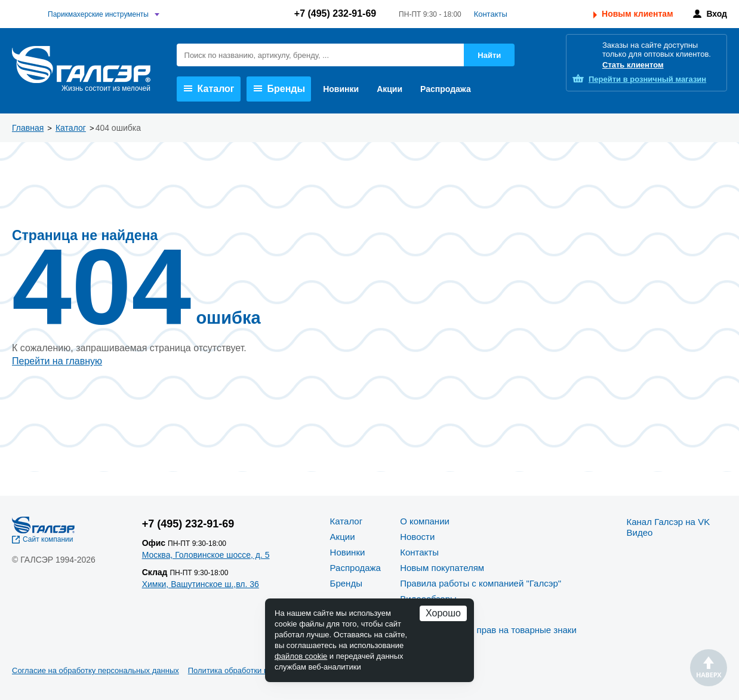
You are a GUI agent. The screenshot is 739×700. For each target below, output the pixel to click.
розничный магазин (647, 79)
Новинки (341, 89)
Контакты (491, 14)
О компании (425, 521)
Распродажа (446, 89)
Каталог (209, 89)
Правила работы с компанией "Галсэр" (481, 583)
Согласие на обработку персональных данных (96, 670)
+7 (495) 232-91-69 (335, 13)
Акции (389, 89)
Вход (717, 14)
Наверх (709, 668)
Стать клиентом (633, 65)
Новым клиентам (637, 14)
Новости (417, 537)
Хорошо (443, 613)
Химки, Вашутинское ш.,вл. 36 (201, 584)
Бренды (280, 89)
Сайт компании (48, 539)
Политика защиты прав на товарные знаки (488, 630)
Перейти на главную (57, 361)
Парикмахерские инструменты (98, 14)
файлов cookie (301, 656)
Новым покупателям (442, 568)
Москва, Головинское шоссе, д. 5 (206, 555)
